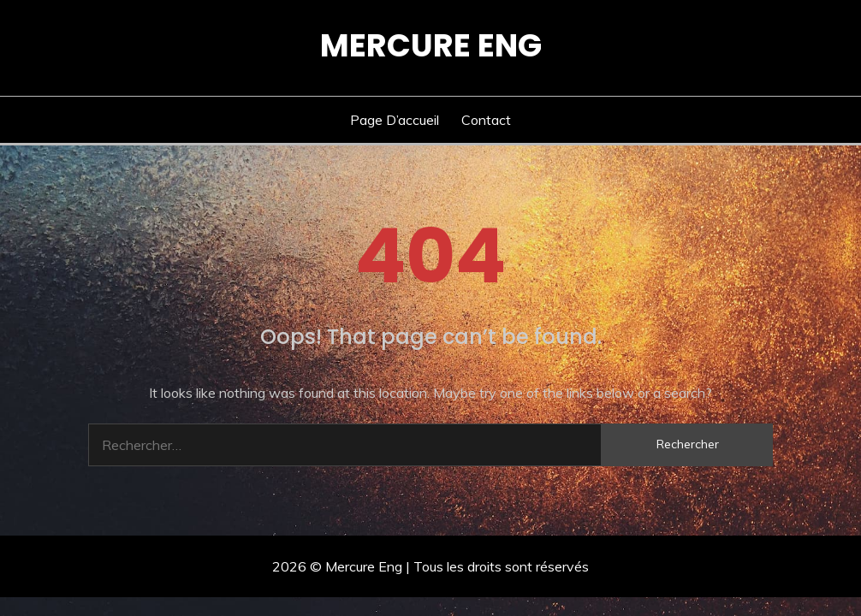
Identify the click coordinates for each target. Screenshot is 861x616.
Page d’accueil (395, 120)
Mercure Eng (431, 45)
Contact (486, 120)
